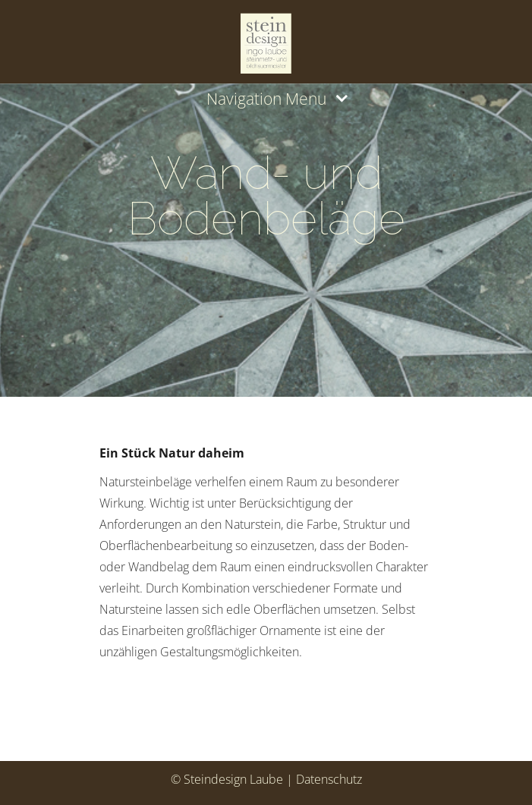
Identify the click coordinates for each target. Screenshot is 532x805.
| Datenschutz (324, 779)
